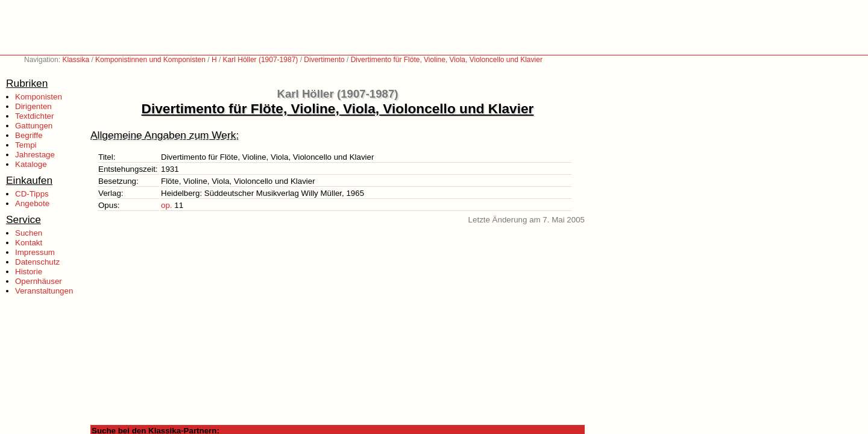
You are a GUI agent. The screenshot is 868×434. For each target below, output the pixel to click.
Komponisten (39, 97)
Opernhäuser (39, 281)
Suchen (29, 233)
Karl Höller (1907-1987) (261, 60)
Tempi (26, 145)
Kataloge (31, 164)
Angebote (32, 203)
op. (167, 205)
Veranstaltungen (44, 291)
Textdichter (34, 116)
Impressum (35, 252)
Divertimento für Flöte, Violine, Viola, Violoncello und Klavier (447, 60)
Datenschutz (37, 262)
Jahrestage (35, 155)
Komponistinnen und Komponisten (150, 60)
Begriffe (29, 135)
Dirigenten (33, 106)
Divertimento (324, 60)
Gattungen (34, 126)
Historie (29, 272)
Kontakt (29, 243)
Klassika (76, 60)
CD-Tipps (32, 194)
